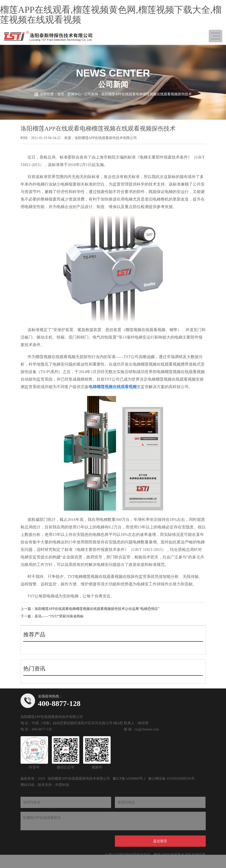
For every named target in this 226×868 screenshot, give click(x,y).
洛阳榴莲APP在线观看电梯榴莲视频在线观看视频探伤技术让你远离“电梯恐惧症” (97, 609)
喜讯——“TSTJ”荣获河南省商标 (59, 616)
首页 (61, 94)
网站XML (28, 785)
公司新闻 (91, 94)
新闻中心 (74, 94)
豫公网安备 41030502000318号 (171, 779)
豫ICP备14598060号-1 (129, 779)
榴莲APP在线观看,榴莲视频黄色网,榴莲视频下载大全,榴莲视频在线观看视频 (111, 15)
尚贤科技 (62, 785)
